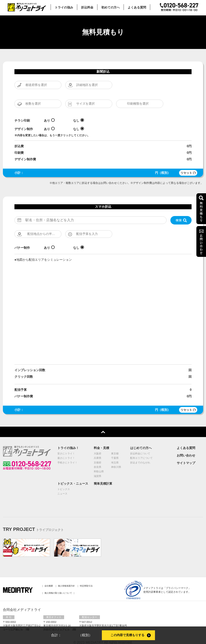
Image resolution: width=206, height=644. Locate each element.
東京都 (115, 446)
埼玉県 (115, 455)
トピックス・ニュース (73, 476)
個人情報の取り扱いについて (58, 586)
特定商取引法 (86, 579)
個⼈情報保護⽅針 (66, 579)
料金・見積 (101, 441)
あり (47, 112)
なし (76, 112)
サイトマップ (186, 456)
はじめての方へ (141, 441)
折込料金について (140, 446)
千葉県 (115, 451)
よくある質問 (186, 441)
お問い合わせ (186, 448)
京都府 (98, 455)
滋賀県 (98, 469)
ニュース (62, 486)
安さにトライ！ (66, 446)
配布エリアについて (141, 451)
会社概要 (49, 579)
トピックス (64, 482)
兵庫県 (98, 451)
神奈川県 (116, 460)
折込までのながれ (140, 455)
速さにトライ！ (66, 451)
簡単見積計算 (103, 476)
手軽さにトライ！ (67, 455)
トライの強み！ (68, 441)
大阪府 (98, 446)
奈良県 (98, 460)
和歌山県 (99, 465)
